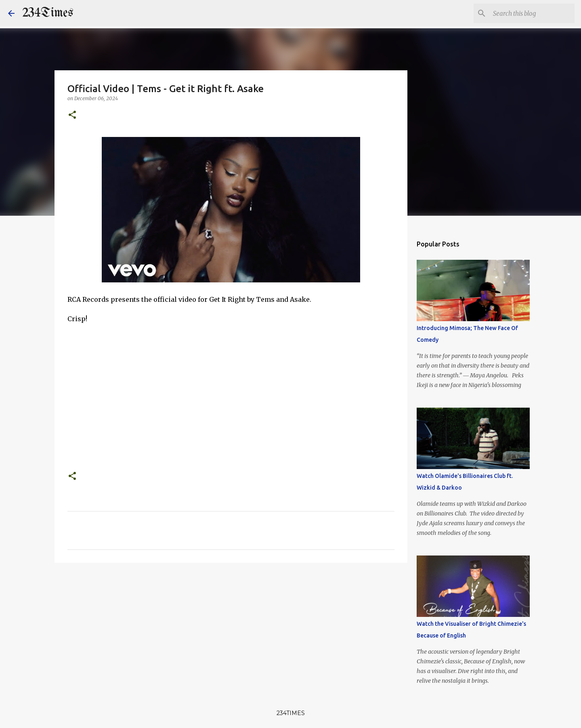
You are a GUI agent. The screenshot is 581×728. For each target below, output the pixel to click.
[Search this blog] (532, 13)
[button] (72, 115)
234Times (48, 13)
